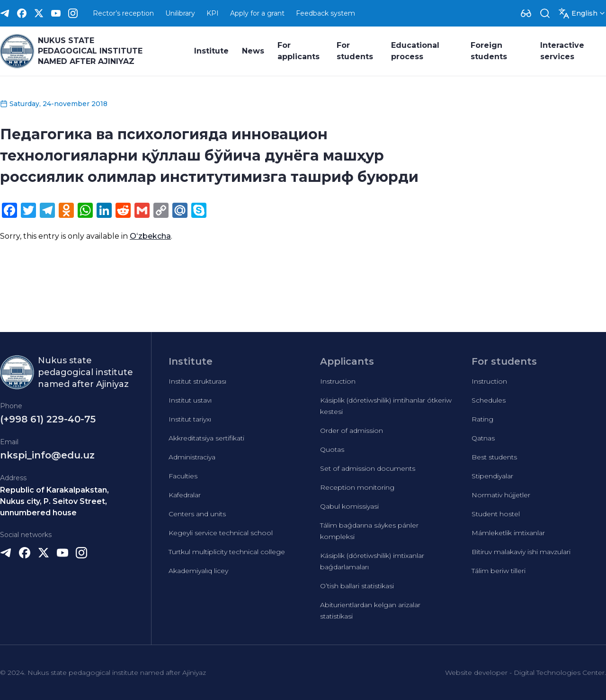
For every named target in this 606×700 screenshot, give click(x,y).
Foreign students (489, 51)
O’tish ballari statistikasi (357, 586)
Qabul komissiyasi (349, 506)
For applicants (299, 51)
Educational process (415, 51)
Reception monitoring (357, 487)
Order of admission (352, 431)
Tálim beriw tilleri (499, 571)
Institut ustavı (190, 400)
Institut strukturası (197, 381)
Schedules (489, 400)
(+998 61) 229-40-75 (48, 419)
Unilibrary (180, 13)
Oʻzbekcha (150, 236)
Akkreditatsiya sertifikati (206, 438)
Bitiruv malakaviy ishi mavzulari (521, 552)
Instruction (338, 381)
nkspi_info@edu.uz (47, 455)
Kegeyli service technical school (221, 533)
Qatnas (483, 438)
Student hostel (496, 514)
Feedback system (325, 13)
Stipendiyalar (492, 476)
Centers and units (197, 514)
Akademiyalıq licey (198, 571)
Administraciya (192, 457)
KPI (213, 13)
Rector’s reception (123, 13)
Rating (482, 419)
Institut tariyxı (190, 419)
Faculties (183, 476)
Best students (494, 457)
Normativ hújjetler (501, 495)
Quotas (332, 449)
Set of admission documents (368, 468)
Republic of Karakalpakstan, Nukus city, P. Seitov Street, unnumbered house (54, 501)
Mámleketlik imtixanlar (508, 533)
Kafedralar (185, 495)
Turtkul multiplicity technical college (227, 552)
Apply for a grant (257, 13)
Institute (211, 51)
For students (355, 51)
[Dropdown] (526, 13)
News (253, 51)
